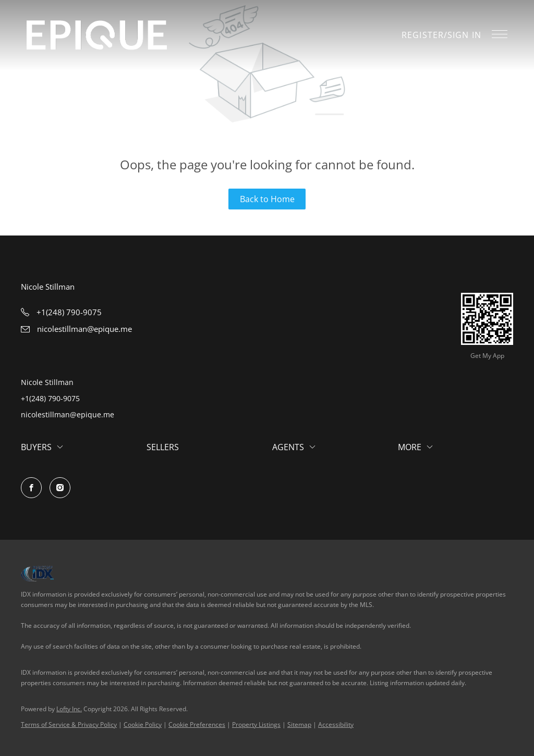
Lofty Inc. (69, 709)
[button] (97, 35)
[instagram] (60, 488)
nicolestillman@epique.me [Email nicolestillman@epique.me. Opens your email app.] (68, 414)
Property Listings (256, 724)
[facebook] (31, 488)
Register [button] (423, 35)
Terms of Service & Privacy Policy (69, 724)
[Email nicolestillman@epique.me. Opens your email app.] (76, 329)
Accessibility (336, 724)
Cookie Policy (143, 724)
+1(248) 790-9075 (50, 398)
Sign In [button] (464, 35)
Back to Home (267, 199)
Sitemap (299, 724)
